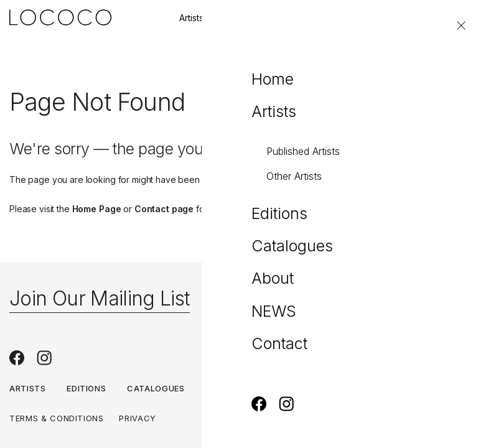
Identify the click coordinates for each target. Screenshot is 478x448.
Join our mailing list (326, 18)
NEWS (269, 388)
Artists (191, 18)
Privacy (138, 418)
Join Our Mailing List (100, 298)
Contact (407, 18)
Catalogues (156, 388)
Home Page (97, 209)
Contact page (164, 209)
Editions (246, 18)
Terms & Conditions (57, 418)
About (220, 388)
